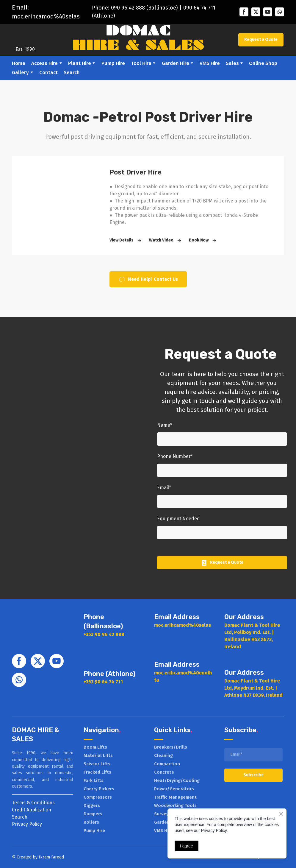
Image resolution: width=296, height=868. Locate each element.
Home (19, 63)
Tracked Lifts (97, 772)
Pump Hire (113, 63)
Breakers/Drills (171, 747)
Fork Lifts (94, 780)
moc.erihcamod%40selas (46, 16)
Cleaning (163, 755)
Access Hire (44, 63)
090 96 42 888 (128, 8)
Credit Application (32, 810)
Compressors (98, 797)
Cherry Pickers (99, 789)
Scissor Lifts (97, 764)
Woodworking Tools (175, 805)
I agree (187, 846)
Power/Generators (174, 789)
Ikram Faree (50, 857)
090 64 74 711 (199, 8)
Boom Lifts (95, 747)
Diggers (92, 805)
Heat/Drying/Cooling (177, 780)
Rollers (91, 822)
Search (72, 73)
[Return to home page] (25, 35)
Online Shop (263, 63)
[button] (244, 12)
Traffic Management (175, 797)
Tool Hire (141, 63)
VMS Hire (210, 63)
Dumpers (93, 814)
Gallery (20, 73)
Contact (48, 73)
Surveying (165, 814)
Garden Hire (176, 63)
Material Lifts (98, 755)
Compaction (167, 764)
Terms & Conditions (33, 803)
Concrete (164, 772)
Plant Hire (80, 63)
